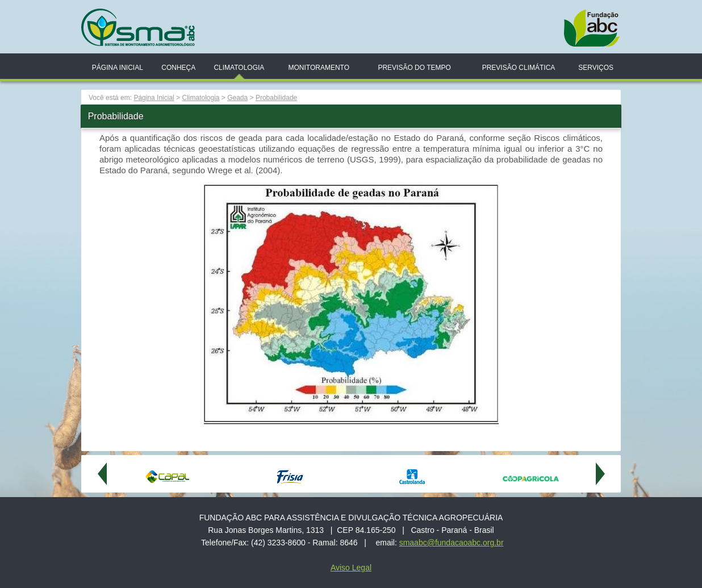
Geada (237, 98)
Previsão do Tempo (414, 68)
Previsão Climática (519, 68)
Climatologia (239, 68)
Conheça (178, 68)
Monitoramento (319, 68)
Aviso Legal (351, 568)
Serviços (596, 68)
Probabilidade (276, 98)
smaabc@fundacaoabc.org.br (452, 543)
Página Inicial (118, 68)
